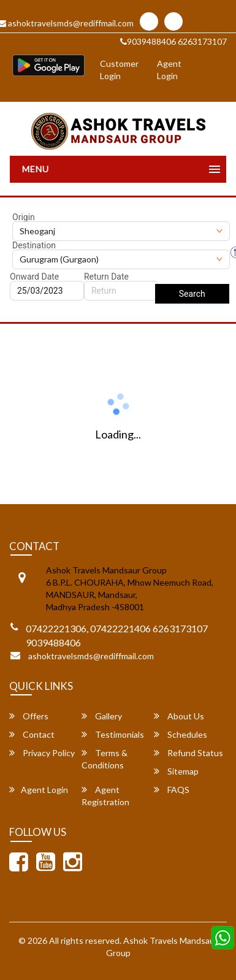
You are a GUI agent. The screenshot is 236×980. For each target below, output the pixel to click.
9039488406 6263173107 (173, 41)
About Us (179, 716)
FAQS (172, 790)
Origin (24, 217)
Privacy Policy (42, 753)
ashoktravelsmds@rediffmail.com (91, 656)
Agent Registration (105, 796)
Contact (32, 734)
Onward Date (34, 277)
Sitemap (176, 771)
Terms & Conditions (105, 759)
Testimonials (113, 734)
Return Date (106, 277)
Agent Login (169, 70)
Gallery (102, 716)
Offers (29, 716)
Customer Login (119, 70)
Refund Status (188, 753)
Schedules (181, 734)
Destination (34, 245)
